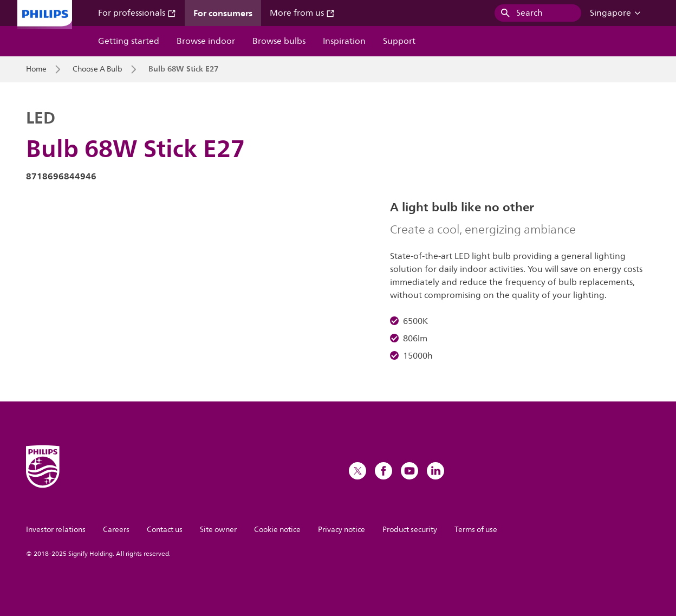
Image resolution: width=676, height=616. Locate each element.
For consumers (223, 13)
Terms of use (476, 530)
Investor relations (56, 530)
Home (36, 69)
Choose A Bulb (97, 69)
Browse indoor (206, 41)
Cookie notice (277, 530)
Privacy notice (342, 530)
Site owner (218, 530)
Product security (410, 530)
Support (399, 41)
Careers (116, 530)
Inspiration (344, 41)
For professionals (137, 13)
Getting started (129, 41)
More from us (302, 13)
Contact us (165, 530)
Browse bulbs (279, 41)
